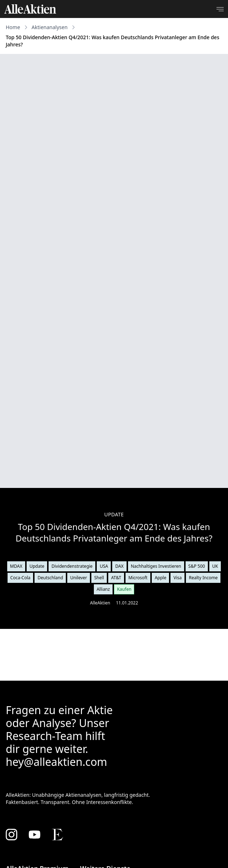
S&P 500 (197, 566)
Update (37, 566)
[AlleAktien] (30, 9)
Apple (160, 578)
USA (104, 566)
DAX (119, 566)
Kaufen (124, 589)
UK (215, 566)
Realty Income (203, 578)
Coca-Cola (20, 578)
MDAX (16, 566)
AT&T (116, 578)
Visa (177, 578)
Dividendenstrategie (72, 566)
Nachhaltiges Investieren (156, 566)
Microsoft (138, 578)
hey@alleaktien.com (56, 762)
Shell (99, 578)
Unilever (79, 578)
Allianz (103, 589)
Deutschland (50, 578)
